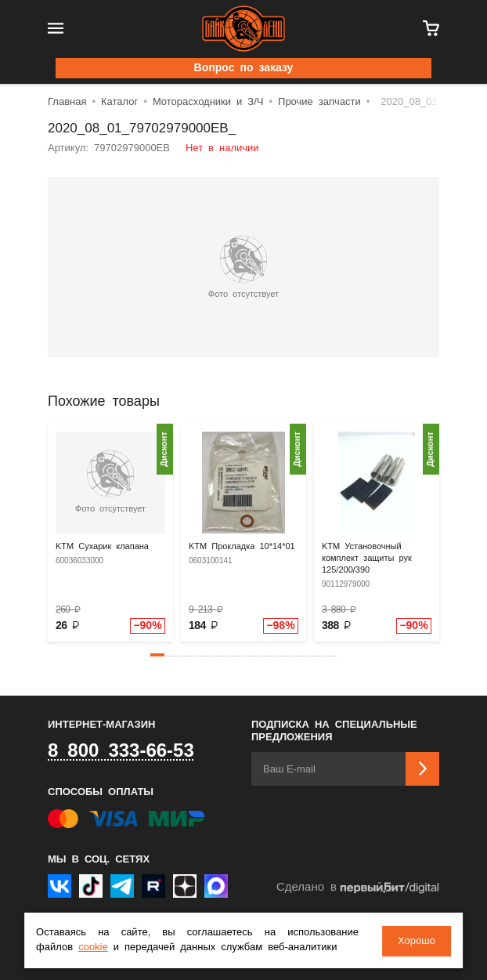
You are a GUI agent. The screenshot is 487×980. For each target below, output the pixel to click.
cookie (93, 948)
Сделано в (358, 888)
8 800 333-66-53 (121, 751)
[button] (157, 655)
